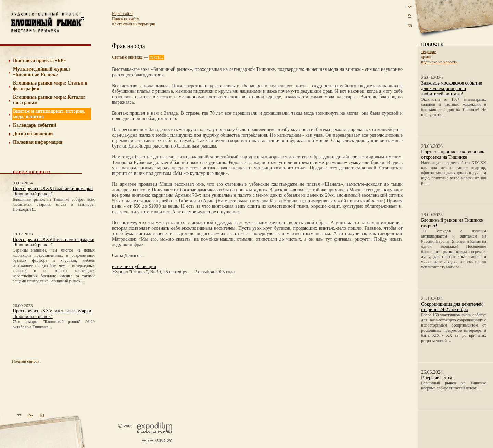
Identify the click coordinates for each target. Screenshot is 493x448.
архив (426, 57)
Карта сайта (122, 14)
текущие (428, 52)
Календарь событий (35, 125)
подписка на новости (439, 62)
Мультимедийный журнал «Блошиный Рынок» (42, 72)
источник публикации (134, 266)
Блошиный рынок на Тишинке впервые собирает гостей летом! (454, 386)
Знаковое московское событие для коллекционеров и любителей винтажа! (452, 88)
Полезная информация (38, 142)
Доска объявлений (33, 134)
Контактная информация (133, 24)
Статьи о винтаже (127, 57)
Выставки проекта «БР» (40, 60)
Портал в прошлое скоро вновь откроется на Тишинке (453, 155)
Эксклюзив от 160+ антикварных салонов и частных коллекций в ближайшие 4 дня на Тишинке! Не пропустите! (454, 107)
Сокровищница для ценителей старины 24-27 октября (452, 307)
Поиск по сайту (125, 19)
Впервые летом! (437, 378)
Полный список (26, 361)
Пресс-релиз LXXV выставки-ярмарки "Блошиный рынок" (52, 314)
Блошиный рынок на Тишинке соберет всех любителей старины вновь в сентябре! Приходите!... (54, 204)
